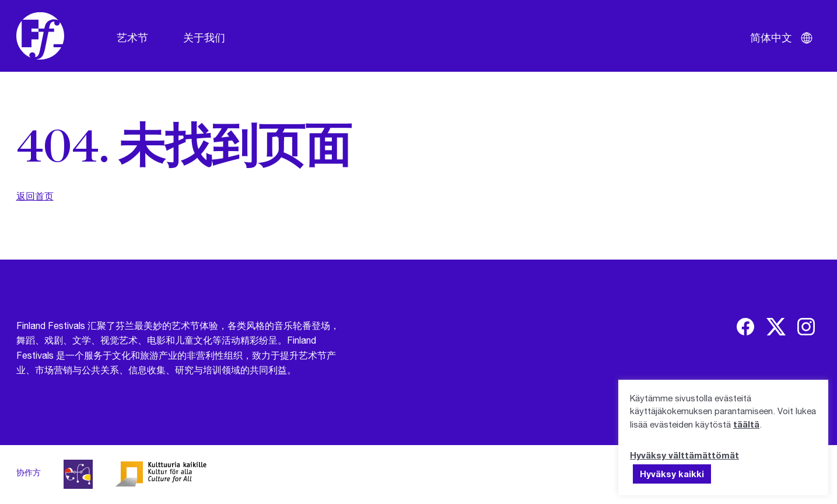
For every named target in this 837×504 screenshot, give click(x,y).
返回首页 (35, 196)
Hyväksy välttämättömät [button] (684, 455)
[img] (745, 327)
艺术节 (132, 37)
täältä (746, 424)
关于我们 (204, 37)
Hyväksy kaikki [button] (672, 474)
